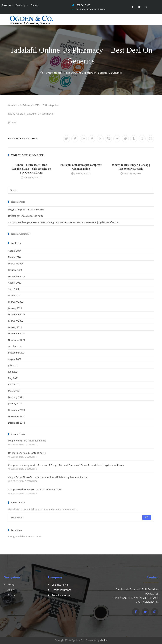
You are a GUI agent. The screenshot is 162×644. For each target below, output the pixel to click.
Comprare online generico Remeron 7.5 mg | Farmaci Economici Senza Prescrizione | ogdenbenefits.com (64, 222)
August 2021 (15, 359)
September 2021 (17, 353)
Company (22, 5)
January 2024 (15, 270)
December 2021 (16, 334)
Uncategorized (52, 105)
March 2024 (14, 257)
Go (147, 517)
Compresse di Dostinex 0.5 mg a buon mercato (34, 489)
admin (14, 105)
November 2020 (17, 416)
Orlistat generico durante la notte (26, 216)
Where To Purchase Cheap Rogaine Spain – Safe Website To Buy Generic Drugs (31, 169)
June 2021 (13, 372)
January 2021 (15, 404)
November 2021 (17, 340)
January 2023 (15, 308)
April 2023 (13, 289)
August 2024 (15, 251)
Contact (34, 5)
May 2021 (13, 378)
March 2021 (14, 391)
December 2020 (16, 410)
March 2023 (14, 295)
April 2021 (13, 384)
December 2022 (16, 314)
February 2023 (16, 302)
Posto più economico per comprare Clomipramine (81, 167)
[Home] (42, 73)
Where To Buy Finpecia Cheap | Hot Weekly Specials (131, 167)
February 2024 (16, 264)
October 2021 (15, 346)
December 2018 (16, 423)
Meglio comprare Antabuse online (26, 210)
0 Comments (31, 445)
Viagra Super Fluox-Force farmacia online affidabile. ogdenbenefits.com (48, 477)
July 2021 (13, 365)
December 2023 (16, 276)
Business (8, 5)
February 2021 (16, 397)
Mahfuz (104, 640)
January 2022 (15, 327)
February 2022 (16, 321)
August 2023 (15, 283)
